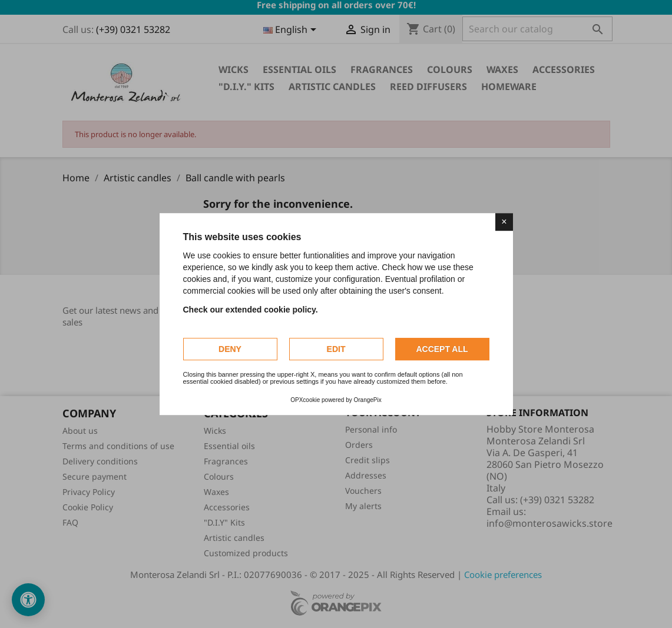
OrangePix (368, 400)
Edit (336, 349)
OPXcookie (305, 400)
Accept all (442, 349)
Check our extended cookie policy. (251, 310)
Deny (230, 349)
